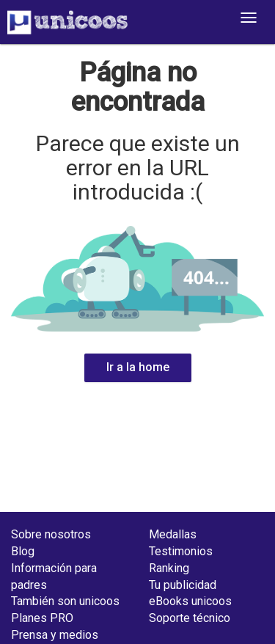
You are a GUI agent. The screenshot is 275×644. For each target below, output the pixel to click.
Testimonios (181, 551)
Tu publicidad (183, 585)
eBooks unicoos (190, 601)
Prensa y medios (55, 635)
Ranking (169, 568)
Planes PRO (42, 618)
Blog (23, 551)
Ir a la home (138, 367)
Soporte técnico (190, 618)
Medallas (173, 534)
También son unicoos (65, 601)
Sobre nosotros (51, 534)
